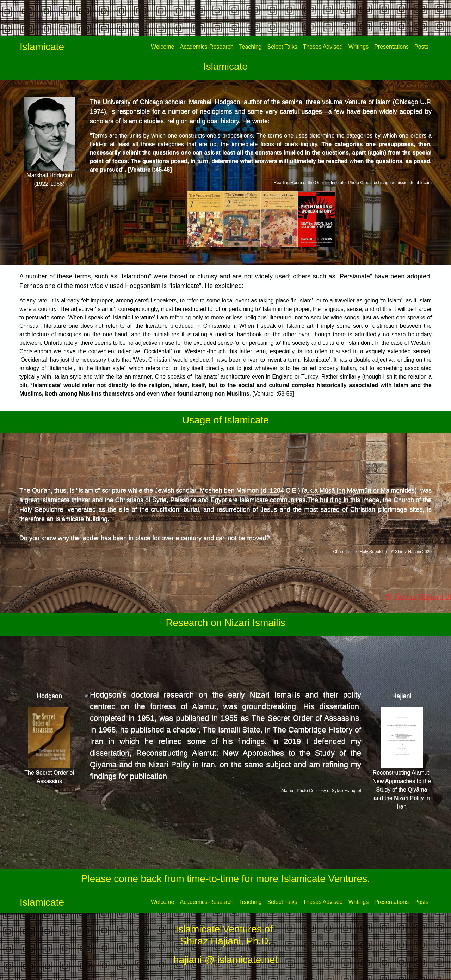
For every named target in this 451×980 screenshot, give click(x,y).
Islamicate (42, 47)
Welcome (162, 47)
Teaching (251, 47)
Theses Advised (323, 47)
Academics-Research (207, 47)
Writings (359, 47)
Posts (421, 47)
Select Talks (282, 47)
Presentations (391, 47)
